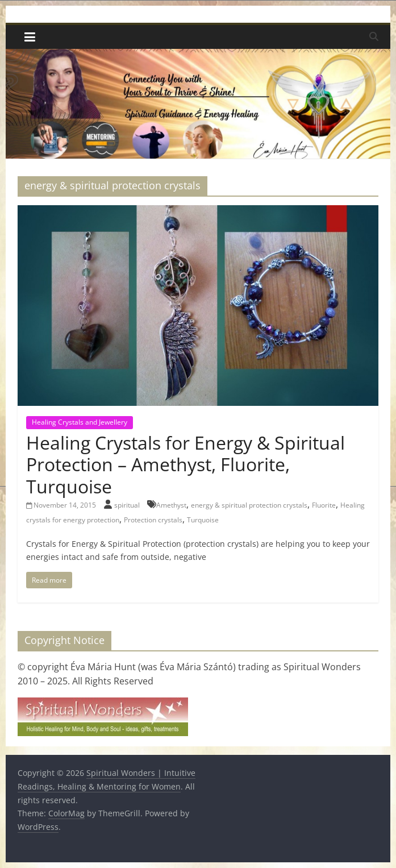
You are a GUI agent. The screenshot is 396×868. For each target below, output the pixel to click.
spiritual (128, 505)
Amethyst (171, 505)
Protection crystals (153, 520)
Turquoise (203, 520)
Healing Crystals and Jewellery (80, 422)
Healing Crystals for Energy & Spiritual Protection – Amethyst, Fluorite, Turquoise (186, 464)
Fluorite (324, 505)
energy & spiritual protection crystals (249, 505)
